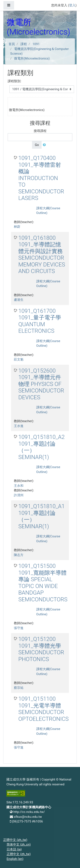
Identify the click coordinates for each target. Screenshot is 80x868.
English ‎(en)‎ (15, 859)
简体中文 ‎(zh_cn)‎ (19, 844)
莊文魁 (19, 359)
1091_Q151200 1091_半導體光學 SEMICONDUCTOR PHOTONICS (41, 649)
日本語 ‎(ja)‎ (14, 849)
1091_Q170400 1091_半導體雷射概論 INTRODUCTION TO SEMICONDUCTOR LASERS (41, 178)
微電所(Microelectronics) (32, 58)
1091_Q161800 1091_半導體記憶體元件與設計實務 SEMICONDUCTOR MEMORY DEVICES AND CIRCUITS (42, 255)
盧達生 (19, 300)
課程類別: (15, 81)
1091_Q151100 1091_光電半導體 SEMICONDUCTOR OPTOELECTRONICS (44, 709)
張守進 (19, 628)
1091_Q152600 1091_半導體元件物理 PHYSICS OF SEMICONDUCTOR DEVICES (41, 384)
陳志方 (19, 555)
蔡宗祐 (19, 688)
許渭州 (19, 495)
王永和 (19, 486)
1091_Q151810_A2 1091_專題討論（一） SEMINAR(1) (41, 447)
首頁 (12, 44)
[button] (45, 145)
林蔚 (17, 227)
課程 (24, 44)
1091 (36, 44)
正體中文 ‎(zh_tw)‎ (15, 840)
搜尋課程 (40, 131)
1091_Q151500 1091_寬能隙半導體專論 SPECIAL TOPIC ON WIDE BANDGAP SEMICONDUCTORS (43, 583)
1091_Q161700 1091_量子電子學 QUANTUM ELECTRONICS (40, 321)
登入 (72, 5)
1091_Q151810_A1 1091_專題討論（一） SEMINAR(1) (41, 516)
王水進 (19, 426)
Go (37, 145)
